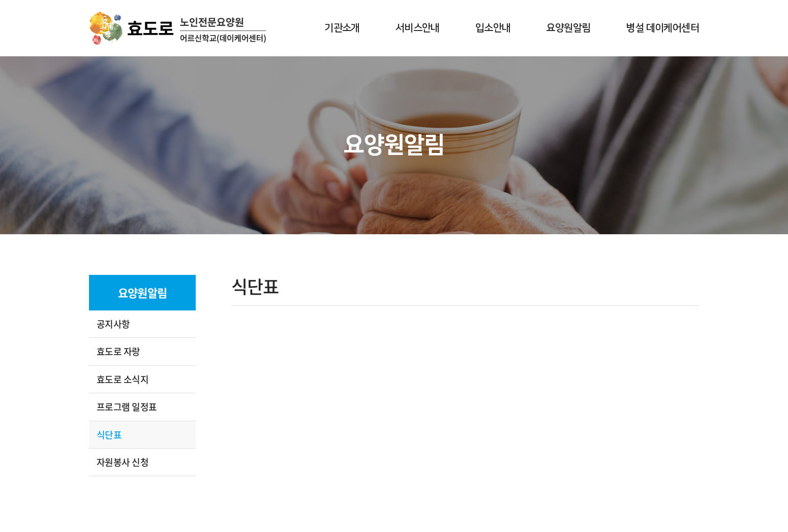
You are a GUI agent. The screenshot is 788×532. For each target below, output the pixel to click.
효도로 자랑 (118, 351)
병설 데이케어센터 (662, 28)
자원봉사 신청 (123, 462)
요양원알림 (568, 28)
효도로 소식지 (123, 379)
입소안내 (493, 28)
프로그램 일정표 (127, 407)
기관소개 (342, 28)
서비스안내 (418, 28)
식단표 (109, 435)
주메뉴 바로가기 (0, 0)
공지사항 (113, 324)
